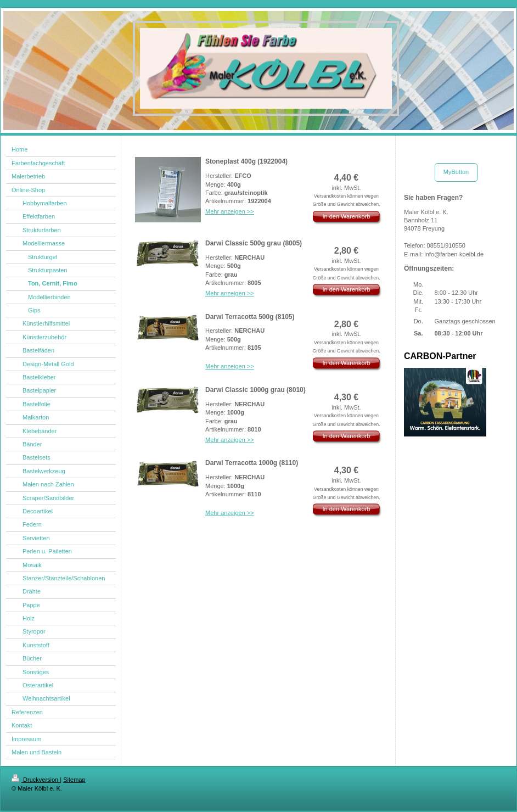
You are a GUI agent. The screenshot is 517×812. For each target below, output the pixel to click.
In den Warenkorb (346, 216)
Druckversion (36, 780)
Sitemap (74, 780)
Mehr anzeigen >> (230, 211)
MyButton (456, 172)
